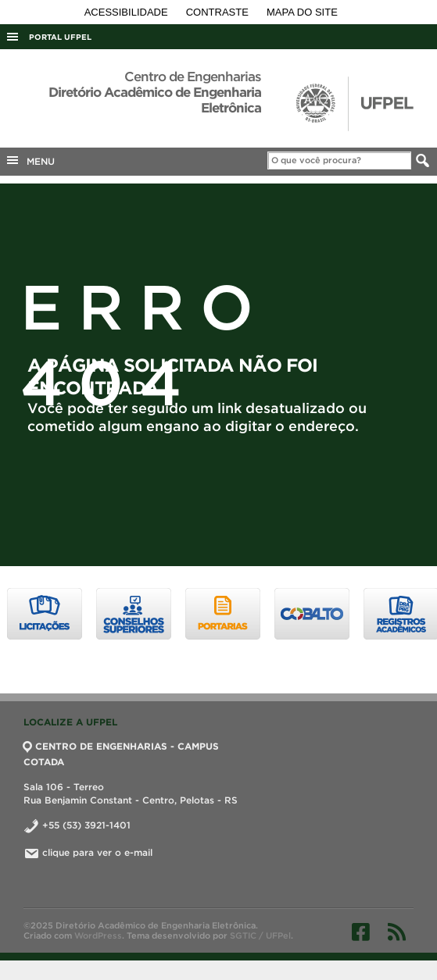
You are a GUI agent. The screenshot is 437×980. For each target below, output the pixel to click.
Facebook (361, 932)
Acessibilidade (128, 12)
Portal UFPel (60, 37)
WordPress (98, 935)
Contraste (219, 12)
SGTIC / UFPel (260, 935)
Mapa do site (302, 12)
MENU (30, 160)
